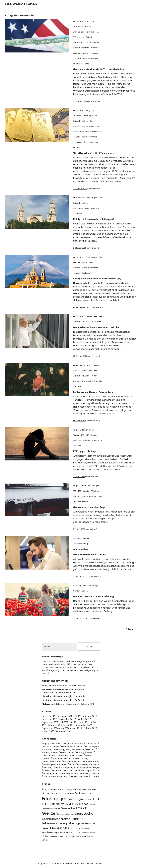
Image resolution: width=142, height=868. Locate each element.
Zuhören (95, 777)
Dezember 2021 (49, 720)
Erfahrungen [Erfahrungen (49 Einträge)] (55, 799)
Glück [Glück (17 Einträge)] (82, 808)
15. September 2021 (81, 307)
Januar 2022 (91, 717)
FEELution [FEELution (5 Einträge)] (65, 804)
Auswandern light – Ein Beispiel (70, 697)
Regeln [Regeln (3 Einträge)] (56, 833)
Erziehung (90, 32)
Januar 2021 (68, 726)
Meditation (94, 765)
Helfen (77, 762)
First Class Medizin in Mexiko (72, 686)
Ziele (87, 64)
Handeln (95, 48)
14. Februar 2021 (80, 421)
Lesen (72, 765)
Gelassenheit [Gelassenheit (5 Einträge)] (54, 809)
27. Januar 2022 (80, 189)
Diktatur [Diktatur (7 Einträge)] (89, 794)
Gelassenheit (48, 756)
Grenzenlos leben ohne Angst (94, 507)
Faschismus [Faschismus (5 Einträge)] (87, 800)
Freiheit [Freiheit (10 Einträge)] (84, 804)
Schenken (80, 771)
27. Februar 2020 (80, 576)
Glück (88, 42)
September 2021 (50, 723)
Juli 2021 (64, 723)
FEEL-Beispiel (79, 37)
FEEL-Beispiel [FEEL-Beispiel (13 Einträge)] (51, 804)
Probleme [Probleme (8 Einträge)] (48, 833)
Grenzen (96, 42)
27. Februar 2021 (80, 356)
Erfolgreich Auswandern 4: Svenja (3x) (100, 219)
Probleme (98, 496)
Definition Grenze (87, 430)
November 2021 (67, 720)
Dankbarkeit (78, 27)
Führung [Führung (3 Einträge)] (92, 805)
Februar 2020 (90, 729)
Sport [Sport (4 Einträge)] (92, 833)
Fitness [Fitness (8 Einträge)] (74, 804)
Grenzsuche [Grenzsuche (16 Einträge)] (84, 814)
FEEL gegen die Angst (88, 451)
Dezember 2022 (50, 717)
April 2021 (85, 723)
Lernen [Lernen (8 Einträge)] (92, 824)
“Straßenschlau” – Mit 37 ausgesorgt (99, 153)
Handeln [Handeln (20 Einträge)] (77, 819)
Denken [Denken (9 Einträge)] (79, 794)
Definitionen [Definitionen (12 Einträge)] (50, 793)
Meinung (77, 58)
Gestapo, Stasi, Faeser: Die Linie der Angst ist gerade (68, 662)
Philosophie (66, 768)
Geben (90, 753)
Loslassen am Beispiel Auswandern (97, 392)
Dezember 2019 (64, 732)
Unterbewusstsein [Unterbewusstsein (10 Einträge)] (53, 837)
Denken (88, 27)
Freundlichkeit (67, 753)
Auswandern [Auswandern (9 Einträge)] (58, 790)
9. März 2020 (79, 529)
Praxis (77, 768)
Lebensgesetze (51, 765)
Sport (86, 142)
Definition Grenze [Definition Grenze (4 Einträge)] (66, 794)
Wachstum (78, 64)
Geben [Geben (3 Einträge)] (44, 809)
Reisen (47, 771)
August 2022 (66, 717)
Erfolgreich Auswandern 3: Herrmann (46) (103, 279)
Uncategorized (51, 774)
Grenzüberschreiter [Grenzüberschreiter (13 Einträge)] (56, 819)
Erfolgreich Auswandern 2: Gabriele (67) (74, 704)
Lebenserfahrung (80, 53)
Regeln (97, 768)
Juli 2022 (78, 717)
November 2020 (84, 726)
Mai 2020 (65, 729)
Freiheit (89, 37)
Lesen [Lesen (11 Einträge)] (46, 829)
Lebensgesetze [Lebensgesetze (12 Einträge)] (78, 824)
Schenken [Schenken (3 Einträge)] (86, 833)
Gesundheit (77, 756)
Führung (80, 753)
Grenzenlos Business (91, 126)
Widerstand (62, 777)
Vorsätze (95, 774)
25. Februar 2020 (80, 618)
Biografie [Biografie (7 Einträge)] (71, 790)
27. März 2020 (79, 477)
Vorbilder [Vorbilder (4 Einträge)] (70, 837)
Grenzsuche (78, 132)
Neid (56, 768)
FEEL (98, 32)
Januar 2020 (48, 732)
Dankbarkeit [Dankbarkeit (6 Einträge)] (91, 790)
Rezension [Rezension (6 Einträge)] (65, 833)
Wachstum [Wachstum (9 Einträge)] (89, 837)
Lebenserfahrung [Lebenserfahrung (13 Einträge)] (54, 824)
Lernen (85, 591)
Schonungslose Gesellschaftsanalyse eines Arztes (63, 691)
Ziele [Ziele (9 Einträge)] (45, 840)
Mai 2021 (74, 723)
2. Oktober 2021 (79, 248)
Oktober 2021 (83, 720)
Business (77, 116)
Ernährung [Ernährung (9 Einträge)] (74, 799)
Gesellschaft (79, 42)
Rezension (57, 771)
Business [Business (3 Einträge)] (80, 790)
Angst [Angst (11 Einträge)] (46, 789)
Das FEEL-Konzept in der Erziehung (98, 596)
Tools (97, 771)
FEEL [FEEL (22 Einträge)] (96, 799)
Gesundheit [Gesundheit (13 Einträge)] (69, 809)
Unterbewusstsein (90, 58)
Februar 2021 (54, 726)
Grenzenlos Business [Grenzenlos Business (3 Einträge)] (66, 815)
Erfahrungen (78, 32)
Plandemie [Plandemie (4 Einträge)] (86, 829)
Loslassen (94, 53)
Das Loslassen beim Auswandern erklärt (101, 327)
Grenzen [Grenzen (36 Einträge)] (50, 814)
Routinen (77, 446)
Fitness (45, 753)
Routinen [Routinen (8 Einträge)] (76, 833)
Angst (76, 365)
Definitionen (67, 747)
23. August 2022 (80, 101)
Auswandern (79, 21)
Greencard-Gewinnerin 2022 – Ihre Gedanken (105, 69)
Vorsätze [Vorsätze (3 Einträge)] (78, 837)
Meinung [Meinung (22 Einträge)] (57, 829)
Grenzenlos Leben (21, 4)
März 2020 (77, 729)
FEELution (85, 376)
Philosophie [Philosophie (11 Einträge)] (73, 829)
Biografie (90, 21)
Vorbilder (94, 142)
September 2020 (50, 729)
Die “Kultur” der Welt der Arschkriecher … (67, 666)
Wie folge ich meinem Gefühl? (94, 554)
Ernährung (47, 750)
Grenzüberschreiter (81, 48)
